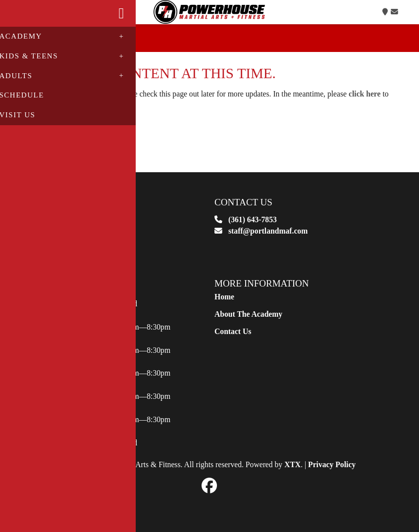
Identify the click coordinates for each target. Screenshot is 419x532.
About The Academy (248, 325)
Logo (210, 18)
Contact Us (233, 343)
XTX (292, 476)
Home (224, 309)
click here (365, 105)
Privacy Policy (332, 476)
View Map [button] (54, 268)
